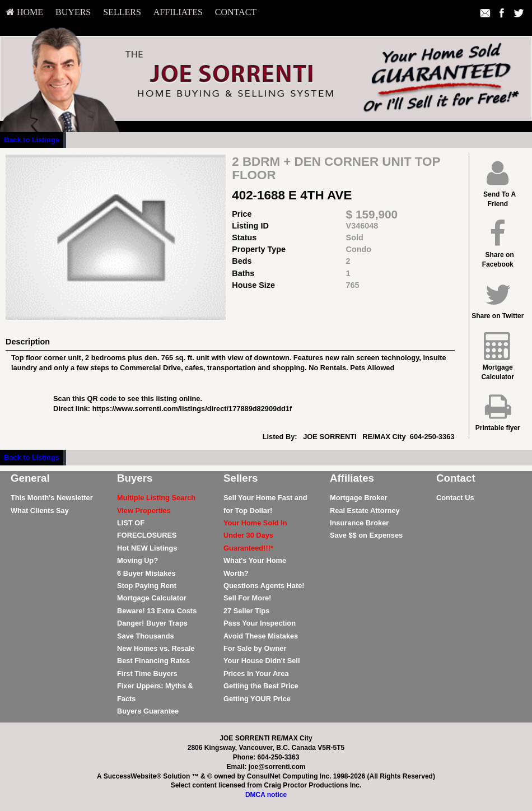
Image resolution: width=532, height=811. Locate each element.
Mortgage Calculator (152, 598)
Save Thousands (146, 636)
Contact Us (455, 498)
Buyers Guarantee (148, 711)
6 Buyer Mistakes (146, 573)
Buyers (73, 12)
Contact (236, 12)
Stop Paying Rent (147, 586)
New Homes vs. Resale (156, 648)
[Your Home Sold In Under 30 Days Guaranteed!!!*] (255, 535)
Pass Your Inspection (260, 623)
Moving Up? (137, 560)
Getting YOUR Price (257, 699)
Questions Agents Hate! (264, 586)
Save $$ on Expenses (366, 535)
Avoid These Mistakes (261, 636)
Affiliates (178, 12)
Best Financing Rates (153, 661)
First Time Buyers (147, 673)
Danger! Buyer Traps (152, 623)
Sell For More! (247, 598)
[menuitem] (25, 12)
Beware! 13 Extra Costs (157, 611)
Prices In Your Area (256, 673)
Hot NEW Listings (147, 548)
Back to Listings (32, 140)
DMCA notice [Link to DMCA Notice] (266, 795)
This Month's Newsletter (52, 498)
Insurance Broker (359, 523)
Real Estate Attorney (365, 511)
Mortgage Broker (358, 498)
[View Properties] (144, 511)
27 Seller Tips (246, 611)
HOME (25, 12)
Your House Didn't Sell (262, 661)
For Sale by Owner (255, 648)
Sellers (122, 12)
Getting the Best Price (261, 686)
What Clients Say (40, 511)
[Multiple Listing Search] (156, 498)
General (30, 478)
